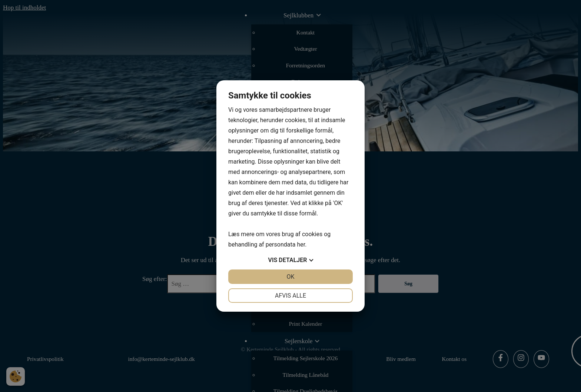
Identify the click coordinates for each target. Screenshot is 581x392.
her (301, 244)
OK (290, 277)
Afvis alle (290, 296)
